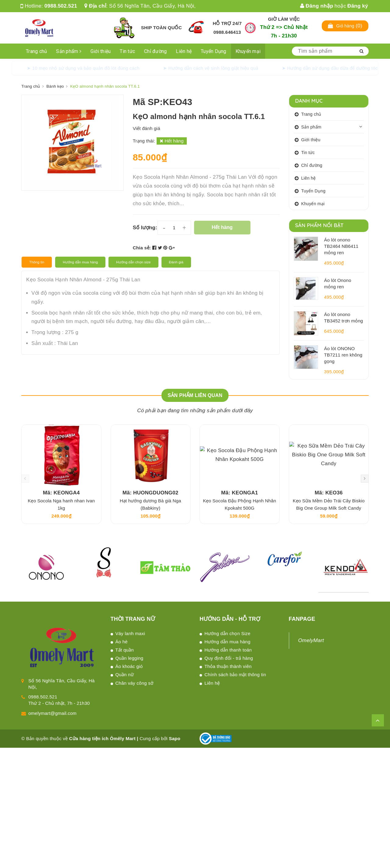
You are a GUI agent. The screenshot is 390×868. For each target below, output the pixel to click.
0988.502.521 (61, 6)
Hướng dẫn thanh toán (228, 650)
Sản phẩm (69, 51)
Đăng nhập (317, 6)
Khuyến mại (248, 51)
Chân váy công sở (135, 683)
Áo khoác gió (129, 666)
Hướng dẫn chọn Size (227, 633)
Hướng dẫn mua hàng (227, 642)
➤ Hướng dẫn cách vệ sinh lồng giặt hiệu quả (211, 68)
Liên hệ (184, 51)
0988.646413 (227, 32)
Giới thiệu (101, 51)
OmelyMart (311, 640)
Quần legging (129, 658)
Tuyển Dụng (214, 51)
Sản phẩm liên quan (195, 395)
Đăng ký (358, 6)
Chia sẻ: (142, 248)
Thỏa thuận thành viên (228, 666)
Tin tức (127, 51)
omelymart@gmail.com (52, 713)
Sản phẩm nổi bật (319, 225)
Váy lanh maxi (130, 633)
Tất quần (125, 650)
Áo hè (122, 642)
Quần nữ (125, 675)
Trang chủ (36, 51)
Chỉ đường (155, 51)
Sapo (175, 738)
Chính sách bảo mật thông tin (235, 675)
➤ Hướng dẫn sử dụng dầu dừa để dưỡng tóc (330, 68)
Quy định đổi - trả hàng (229, 658)
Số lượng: (145, 228)
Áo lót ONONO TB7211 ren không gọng (343, 355)
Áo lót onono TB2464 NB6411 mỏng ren (341, 246)
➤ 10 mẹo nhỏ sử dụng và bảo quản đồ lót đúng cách (83, 68)
